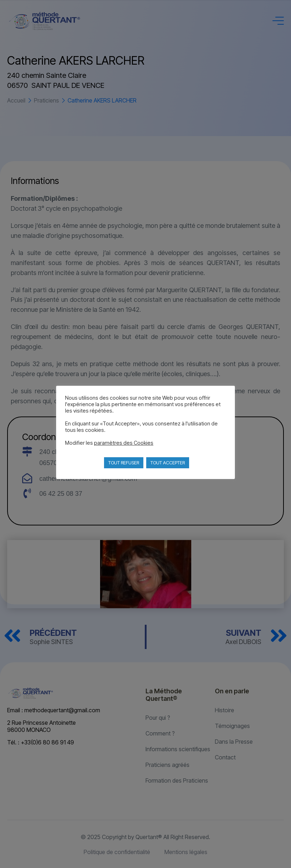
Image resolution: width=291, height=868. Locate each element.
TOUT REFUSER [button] (124, 463)
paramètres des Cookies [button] (124, 443)
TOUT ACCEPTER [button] (168, 463)
